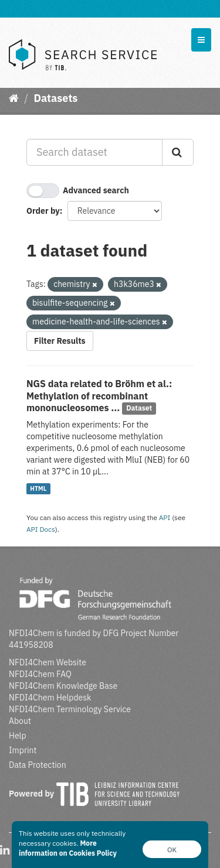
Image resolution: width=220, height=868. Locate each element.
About (20, 721)
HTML (38, 488)
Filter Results (60, 341)
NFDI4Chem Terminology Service (70, 709)
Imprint (23, 750)
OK (172, 850)
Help (18, 736)
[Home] (14, 98)
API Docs (41, 529)
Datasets (55, 98)
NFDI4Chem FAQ (40, 674)
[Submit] (178, 152)
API (165, 517)
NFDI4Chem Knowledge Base (63, 686)
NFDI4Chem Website (48, 662)
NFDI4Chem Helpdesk (50, 698)
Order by (43, 211)
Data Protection (38, 765)
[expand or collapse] (201, 40)
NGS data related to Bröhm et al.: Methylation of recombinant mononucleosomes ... (99, 396)
